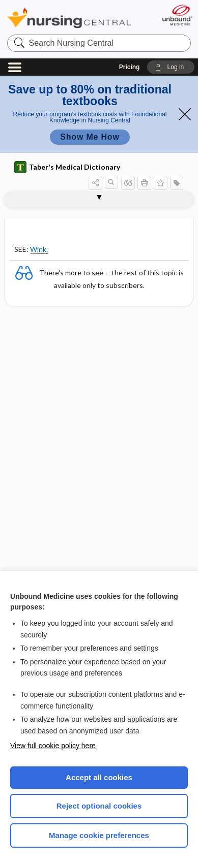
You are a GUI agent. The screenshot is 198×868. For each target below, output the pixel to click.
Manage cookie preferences (99, 835)
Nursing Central (69, 18)
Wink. (39, 249)
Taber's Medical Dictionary (67, 167)
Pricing (130, 67)
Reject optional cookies (99, 806)
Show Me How (90, 137)
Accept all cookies (99, 777)
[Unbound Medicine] (177, 15)
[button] (171, 67)
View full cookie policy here (53, 746)
